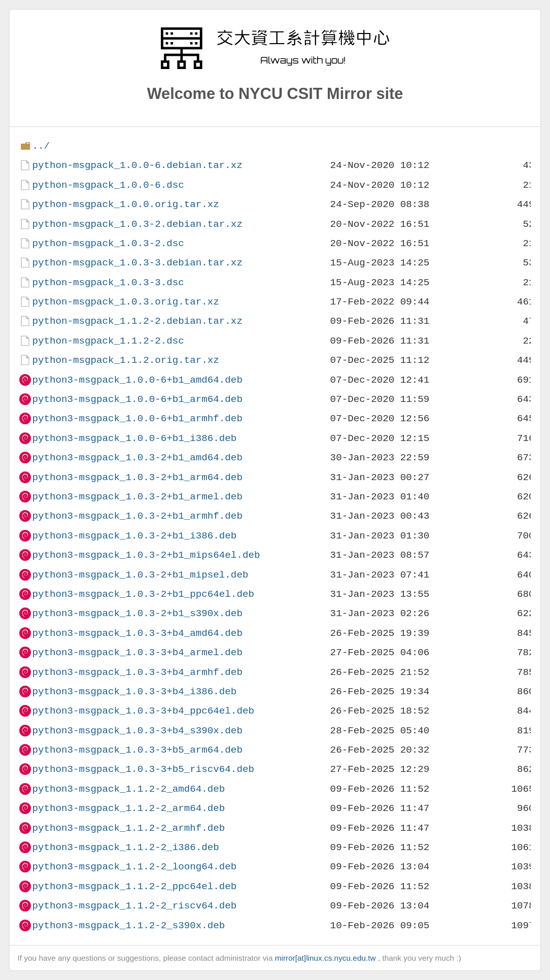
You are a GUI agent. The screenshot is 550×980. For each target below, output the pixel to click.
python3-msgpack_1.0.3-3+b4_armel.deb (137, 652)
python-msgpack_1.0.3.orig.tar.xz (125, 302)
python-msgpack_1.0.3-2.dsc (108, 243)
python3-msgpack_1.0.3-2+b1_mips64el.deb (146, 555)
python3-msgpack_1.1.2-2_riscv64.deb (134, 906)
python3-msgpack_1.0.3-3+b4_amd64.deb (137, 633)
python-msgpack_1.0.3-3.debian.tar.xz (137, 263)
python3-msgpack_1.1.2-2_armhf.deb (128, 828)
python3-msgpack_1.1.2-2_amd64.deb (128, 789)
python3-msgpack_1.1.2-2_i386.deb (125, 847)
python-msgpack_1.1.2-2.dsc (108, 341)
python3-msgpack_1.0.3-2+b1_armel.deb (137, 497)
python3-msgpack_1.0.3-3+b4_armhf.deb (137, 672)
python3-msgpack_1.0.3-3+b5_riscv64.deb (143, 769)
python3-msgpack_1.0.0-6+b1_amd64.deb (137, 380)
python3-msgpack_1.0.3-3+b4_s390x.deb (137, 731)
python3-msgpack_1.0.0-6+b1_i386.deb (134, 438)
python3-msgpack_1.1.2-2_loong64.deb (134, 867)
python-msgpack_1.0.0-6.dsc (108, 185)
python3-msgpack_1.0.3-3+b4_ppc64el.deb (143, 711)
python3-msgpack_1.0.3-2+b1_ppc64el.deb (143, 594)
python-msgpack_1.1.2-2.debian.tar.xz (137, 321)
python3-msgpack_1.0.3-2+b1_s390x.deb (137, 613)
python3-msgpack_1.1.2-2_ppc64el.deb (134, 886)
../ (41, 146)
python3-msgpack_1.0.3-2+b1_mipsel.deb (140, 575)
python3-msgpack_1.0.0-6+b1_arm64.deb (137, 399)
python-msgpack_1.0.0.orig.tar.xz (125, 204)
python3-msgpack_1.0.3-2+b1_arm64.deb (137, 477)
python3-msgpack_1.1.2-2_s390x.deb (128, 925)
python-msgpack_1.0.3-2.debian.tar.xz (137, 224)
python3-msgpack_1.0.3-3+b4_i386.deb (134, 691)
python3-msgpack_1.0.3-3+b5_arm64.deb (137, 750)
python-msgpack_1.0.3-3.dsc (108, 282)
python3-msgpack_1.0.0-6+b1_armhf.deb (137, 418)
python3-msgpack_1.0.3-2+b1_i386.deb (134, 536)
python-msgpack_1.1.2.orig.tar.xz (125, 360)
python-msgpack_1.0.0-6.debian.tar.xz (137, 165)
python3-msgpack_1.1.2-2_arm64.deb (128, 808)
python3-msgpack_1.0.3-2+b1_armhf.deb (137, 516)
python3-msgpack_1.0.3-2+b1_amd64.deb (137, 458)
